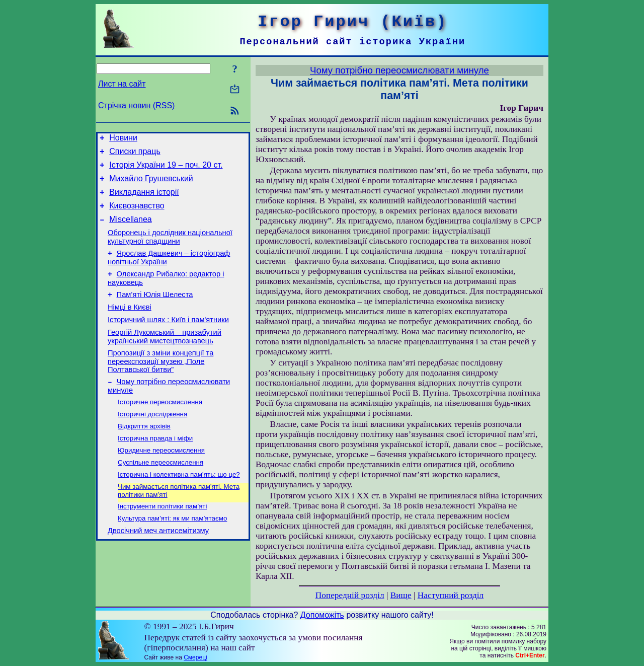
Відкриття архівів (144, 453)
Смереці (195, 657)
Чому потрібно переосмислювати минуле (399, 70)
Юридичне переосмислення (161, 479)
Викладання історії (144, 200)
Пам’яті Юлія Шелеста (155, 311)
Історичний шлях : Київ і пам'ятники (168, 339)
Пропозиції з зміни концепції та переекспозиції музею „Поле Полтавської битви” (160, 384)
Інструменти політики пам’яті (162, 539)
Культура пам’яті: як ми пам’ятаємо (172, 552)
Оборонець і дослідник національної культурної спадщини (170, 249)
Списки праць (135, 154)
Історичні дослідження (152, 440)
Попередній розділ (350, 595)
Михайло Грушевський (151, 184)
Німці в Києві (130, 325)
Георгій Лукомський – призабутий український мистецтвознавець (165, 358)
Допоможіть (322, 615)
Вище (401, 595)
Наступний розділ (451, 595)
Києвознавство (137, 215)
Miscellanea (130, 230)
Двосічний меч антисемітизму (158, 566)
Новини (123, 139)
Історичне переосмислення (160, 427)
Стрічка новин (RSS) (136, 105)
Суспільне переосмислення (160, 493)
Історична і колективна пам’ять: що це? (179, 506)
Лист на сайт (122, 84)
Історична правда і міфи (155, 466)
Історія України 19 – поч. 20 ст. (166, 169)
